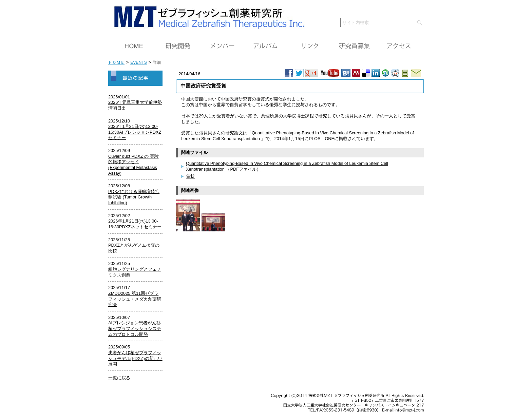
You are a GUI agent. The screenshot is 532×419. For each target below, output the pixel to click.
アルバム (266, 46)
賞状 (190, 176)
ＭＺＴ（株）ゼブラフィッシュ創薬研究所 (207, 16)
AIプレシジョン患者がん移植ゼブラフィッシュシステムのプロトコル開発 (135, 328)
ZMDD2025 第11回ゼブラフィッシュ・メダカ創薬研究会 (135, 299)
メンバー (222, 46)
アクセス (398, 46)
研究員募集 (354, 46)
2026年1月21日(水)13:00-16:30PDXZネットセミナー (135, 224)
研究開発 (178, 46)
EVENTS (139, 62)
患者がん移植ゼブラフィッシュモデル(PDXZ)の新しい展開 (135, 358)
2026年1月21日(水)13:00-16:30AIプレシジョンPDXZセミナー (135, 132)
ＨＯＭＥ (134, 46)
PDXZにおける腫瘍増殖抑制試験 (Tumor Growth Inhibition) (134, 197)
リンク (310, 46)
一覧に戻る (119, 378)
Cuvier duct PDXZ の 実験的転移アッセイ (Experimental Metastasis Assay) (134, 165)
